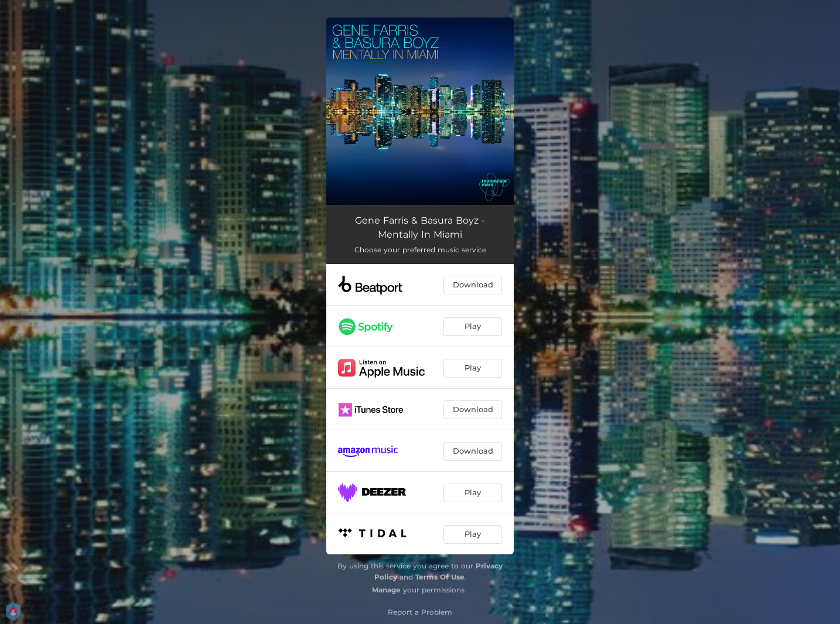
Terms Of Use (440, 577)
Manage (386, 590)
